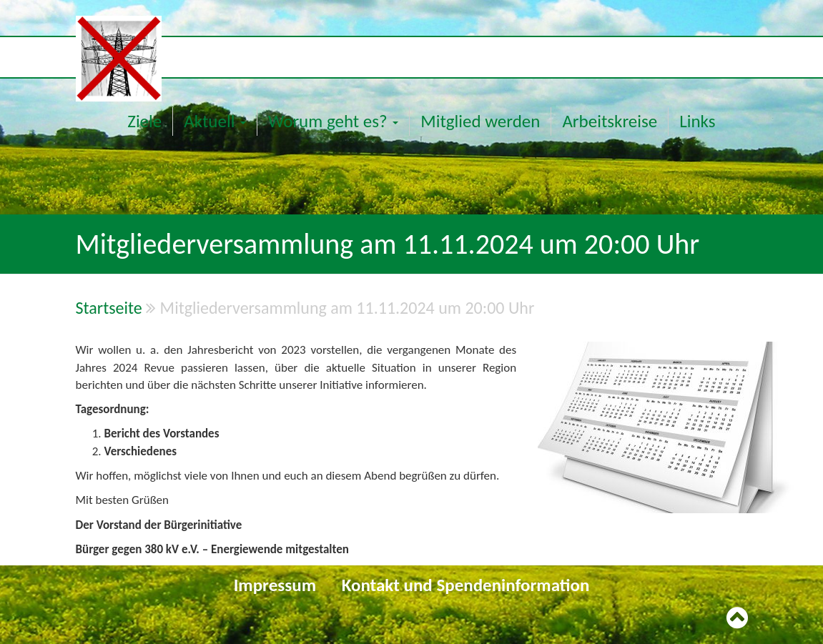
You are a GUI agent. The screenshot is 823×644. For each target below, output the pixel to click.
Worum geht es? (333, 121)
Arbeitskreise (610, 121)
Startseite (109, 308)
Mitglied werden (480, 121)
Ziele (144, 121)
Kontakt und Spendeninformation (466, 585)
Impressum (275, 585)
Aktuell (215, 121)
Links (697, 121)
